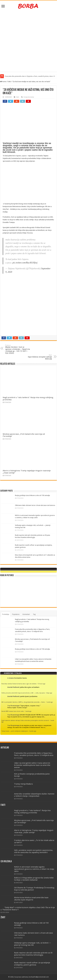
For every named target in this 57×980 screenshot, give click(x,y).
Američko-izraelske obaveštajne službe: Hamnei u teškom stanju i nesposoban (34, 795)
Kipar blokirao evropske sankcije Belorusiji (39, 357)
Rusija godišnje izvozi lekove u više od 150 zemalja (32, 495)
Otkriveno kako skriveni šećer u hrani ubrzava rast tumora (35, 505)
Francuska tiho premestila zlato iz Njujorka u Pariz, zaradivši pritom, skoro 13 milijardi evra (34, 754)
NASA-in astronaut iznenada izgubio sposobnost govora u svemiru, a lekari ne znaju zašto (34, 869)
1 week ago (49, 702)
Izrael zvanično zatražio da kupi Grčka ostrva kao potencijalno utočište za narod (25, 720)
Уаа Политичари (13, 706)
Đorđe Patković (13, 687)
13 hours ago (41, 684)
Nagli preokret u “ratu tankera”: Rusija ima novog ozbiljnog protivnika (32, 812)
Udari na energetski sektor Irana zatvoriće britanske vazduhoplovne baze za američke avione (32, 765)
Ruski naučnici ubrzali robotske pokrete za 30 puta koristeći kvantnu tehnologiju (33, 954)
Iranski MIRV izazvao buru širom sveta (13, 711)
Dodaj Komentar (29, 97)
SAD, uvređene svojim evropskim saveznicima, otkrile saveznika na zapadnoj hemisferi (34, 851)
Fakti (9, 82)
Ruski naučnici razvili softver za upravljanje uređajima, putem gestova (32, 964)
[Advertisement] (28, 41)
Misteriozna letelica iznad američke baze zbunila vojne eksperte (31, 899)
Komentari (26, 614)
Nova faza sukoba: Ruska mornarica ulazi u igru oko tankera (19, 684)
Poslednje (6, 614)
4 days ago (49, 693)
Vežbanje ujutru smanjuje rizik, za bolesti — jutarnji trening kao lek (33, 944)
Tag (34, 614)
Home (3, 82)
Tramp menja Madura (23, 784)
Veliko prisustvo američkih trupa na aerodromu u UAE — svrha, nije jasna (23, 693)
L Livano (11, 678)
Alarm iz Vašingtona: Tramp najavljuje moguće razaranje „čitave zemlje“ (34, 831)
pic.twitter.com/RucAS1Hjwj (25, 263)
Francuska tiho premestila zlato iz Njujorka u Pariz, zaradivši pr (25, 76)
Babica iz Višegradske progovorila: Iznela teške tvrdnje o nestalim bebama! (34, 879)
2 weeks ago (33, 731)
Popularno (16, 614)
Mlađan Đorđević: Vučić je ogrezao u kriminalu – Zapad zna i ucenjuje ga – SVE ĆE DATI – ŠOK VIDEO (18, 349)
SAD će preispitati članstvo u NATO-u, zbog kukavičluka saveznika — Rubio (23, 702)
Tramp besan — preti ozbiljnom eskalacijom (15, 731)
